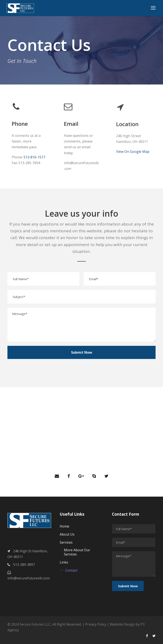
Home (64, 526)
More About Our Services (77, 552)
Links (64, 562)
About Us (67, 534)
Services (66, 542)
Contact (71, 570)
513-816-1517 (34, 157)
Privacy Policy (96, 624)
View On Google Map (133, 158)
